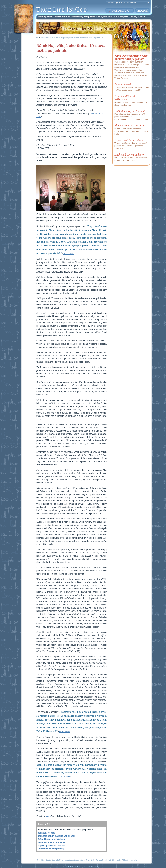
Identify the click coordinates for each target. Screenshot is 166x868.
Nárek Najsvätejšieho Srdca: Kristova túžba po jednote (79, 38)
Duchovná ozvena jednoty (51, 849)
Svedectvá (112, 17)
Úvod (41, 17)
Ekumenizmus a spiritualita (51, 842)
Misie (92, 17)
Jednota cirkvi (61, 17)
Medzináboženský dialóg (78, 17)
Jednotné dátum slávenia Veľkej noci (56, 836)
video (48, 816)
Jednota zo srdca (46, 833)
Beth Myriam (101, 17)
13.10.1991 (65, 777)
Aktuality (133, 17)
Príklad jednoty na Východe (52, 839)
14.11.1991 (68, 253)
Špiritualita (49, 17)
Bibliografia (123, 17)
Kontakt (142, 17)
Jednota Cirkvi (47, 38)
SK (37, 38)
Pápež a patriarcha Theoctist (52, 846)
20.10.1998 (64, 731)
